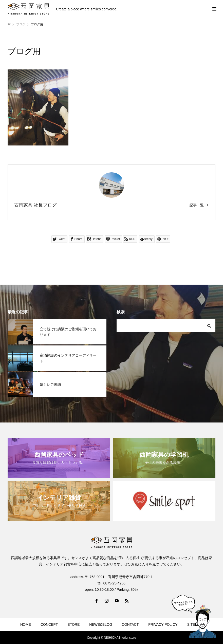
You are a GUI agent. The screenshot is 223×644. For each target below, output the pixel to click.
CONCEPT (49, 624)
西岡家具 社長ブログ (35, 205)
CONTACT (130, 624)
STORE (73, 624)
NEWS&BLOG (101, 624)
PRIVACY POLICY (163, 624)
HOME (26, 624)
